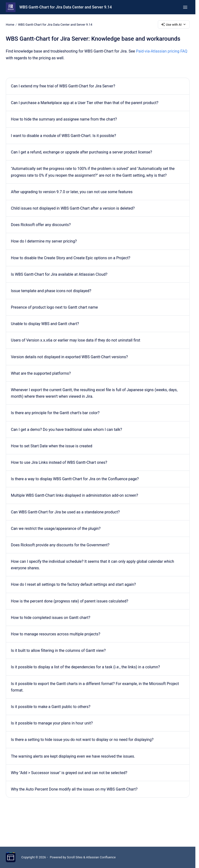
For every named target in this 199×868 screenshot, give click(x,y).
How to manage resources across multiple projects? (56, 634)
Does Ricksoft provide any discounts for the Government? (60, 545)
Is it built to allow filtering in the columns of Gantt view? (58, 651)
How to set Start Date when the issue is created (52, 446)
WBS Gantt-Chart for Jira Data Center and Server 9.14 (66, 7)
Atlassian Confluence (101, 857)
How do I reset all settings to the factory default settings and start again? (73, 584)
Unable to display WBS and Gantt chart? (45, 324)
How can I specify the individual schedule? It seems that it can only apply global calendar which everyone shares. (92, 565)
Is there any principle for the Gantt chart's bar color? (55, 413)
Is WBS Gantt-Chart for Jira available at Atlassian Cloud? (59, 274)
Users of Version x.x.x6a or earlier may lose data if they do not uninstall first (76, 340)
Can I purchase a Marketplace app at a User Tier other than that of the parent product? (85, 103)
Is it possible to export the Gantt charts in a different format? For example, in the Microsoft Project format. (95, 687)
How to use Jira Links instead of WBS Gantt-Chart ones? (59, 462)
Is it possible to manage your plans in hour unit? (52, 723)
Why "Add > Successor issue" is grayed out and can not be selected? (69, 773)
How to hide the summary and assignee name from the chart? (64, 119)
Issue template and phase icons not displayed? (51, 291)
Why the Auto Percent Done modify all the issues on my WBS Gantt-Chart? (74, 789)
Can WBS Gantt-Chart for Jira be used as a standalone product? (65, 512)
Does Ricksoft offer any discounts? (41, 225)
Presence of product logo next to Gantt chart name (54, 307)
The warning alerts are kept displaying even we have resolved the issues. (73, 756)
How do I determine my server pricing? (44, 241)
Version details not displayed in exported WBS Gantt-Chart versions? (69, 357)
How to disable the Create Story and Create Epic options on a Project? (71, 258)
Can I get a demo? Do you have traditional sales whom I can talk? (66, 430)
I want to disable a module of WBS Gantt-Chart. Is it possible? (63, 136)
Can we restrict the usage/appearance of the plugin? (56, 529)
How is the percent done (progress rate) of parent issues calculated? (70, 601)
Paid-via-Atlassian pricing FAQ (162, 51)
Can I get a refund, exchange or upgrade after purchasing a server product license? (81, 152)
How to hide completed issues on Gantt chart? (51, 618)
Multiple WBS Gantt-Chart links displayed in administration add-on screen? (74, 495)
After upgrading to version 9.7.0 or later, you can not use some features (72, 192)
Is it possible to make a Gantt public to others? (51, 707)
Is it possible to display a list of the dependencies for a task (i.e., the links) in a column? (85, 667)
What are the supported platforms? (41, 373)
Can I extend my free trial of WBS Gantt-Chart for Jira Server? (63, 86)
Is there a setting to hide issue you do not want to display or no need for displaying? (82, 740)
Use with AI (174, 24)
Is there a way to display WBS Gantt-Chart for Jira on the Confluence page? (75, 479)
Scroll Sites (75, 857)
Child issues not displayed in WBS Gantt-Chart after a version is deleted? (73, 208)
